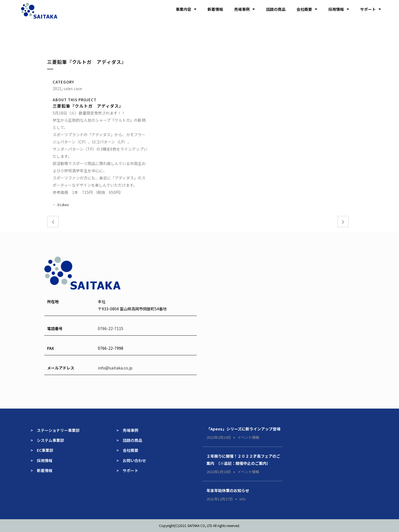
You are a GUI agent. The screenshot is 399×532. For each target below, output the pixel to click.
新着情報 (215, 9)
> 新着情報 (41, 470)
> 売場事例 (129, 430)
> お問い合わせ (131, 460)
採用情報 (339, 9)
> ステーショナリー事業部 (55, 430)
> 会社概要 (127, 450)
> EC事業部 (42, 450)
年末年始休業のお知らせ (228, 490)
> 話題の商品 (129, 440)
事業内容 (186, 9)
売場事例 (245, 9)
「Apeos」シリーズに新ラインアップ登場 (243, 429)
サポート (371, 9)
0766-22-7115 (111, 328)
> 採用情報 (41, 460)
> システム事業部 (47, 440)
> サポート (127, 470)
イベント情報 (248, 437)
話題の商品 (276, 9)
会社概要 (307, 9)
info (243, 499)
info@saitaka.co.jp (115, 368)
